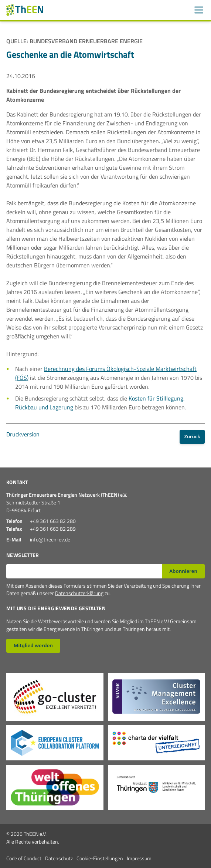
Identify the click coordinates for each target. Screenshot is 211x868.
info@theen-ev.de (50, 539)
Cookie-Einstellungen (100, 858)
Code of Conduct (24, 858)
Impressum (139, 858)
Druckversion (23, 434)
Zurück (192, 436)
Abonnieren (183, 571)
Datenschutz (59, 858)
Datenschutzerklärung (79, 593)
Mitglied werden (33, 645)
